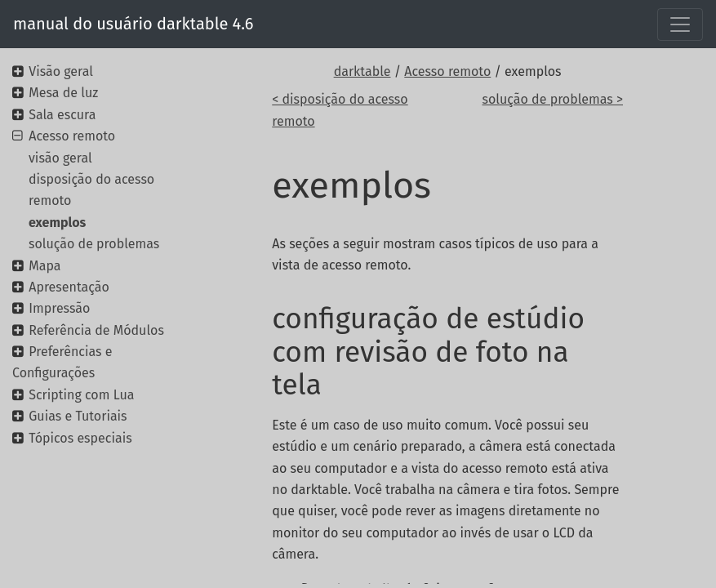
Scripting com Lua (81, 395)
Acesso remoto (447, 71)
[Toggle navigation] (680, 24)
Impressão (59, 308)
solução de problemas (94, 244)
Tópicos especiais (80, 438)
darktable (362, 71)
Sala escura (62, 115)
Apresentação (69, 287)
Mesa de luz (63, 93)
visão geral (60, 158)
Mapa (44, 266)
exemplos (57, 223)
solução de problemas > (553, 99)
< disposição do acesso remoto (340, 110)
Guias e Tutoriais (78, 416)
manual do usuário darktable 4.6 (133, 24)
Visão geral (61, 71)
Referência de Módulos (96, 330)
